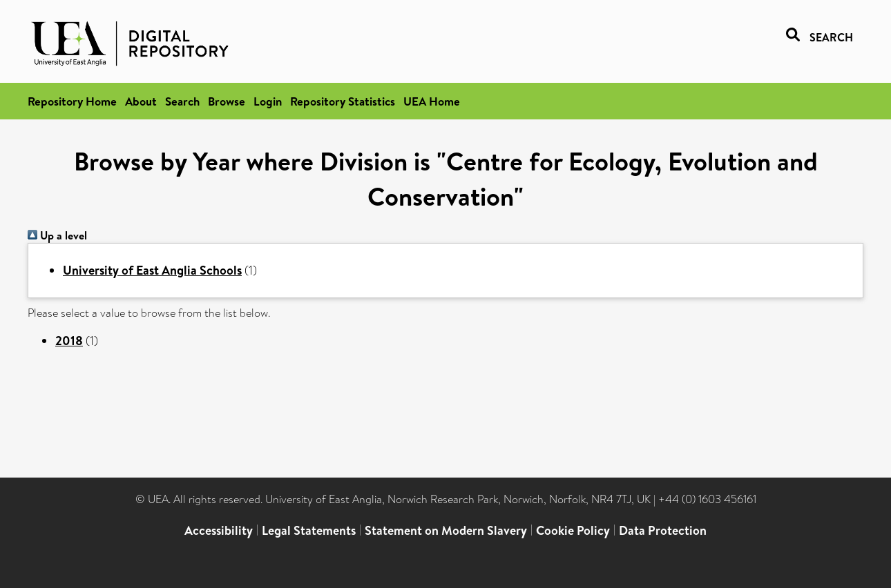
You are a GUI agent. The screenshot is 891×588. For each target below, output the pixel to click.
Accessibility (219, 530)
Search (182, 101)
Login (268, 101)
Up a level (57, 235)
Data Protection (663, 530)
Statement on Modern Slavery (446, 530)
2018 (69, 341)
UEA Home (432, 101)
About (141, 101)
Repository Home (72, 101)
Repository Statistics (343, 101)
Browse (227, 101)
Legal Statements (309, 530)
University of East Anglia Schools (152, 270)
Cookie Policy (573, 530)
